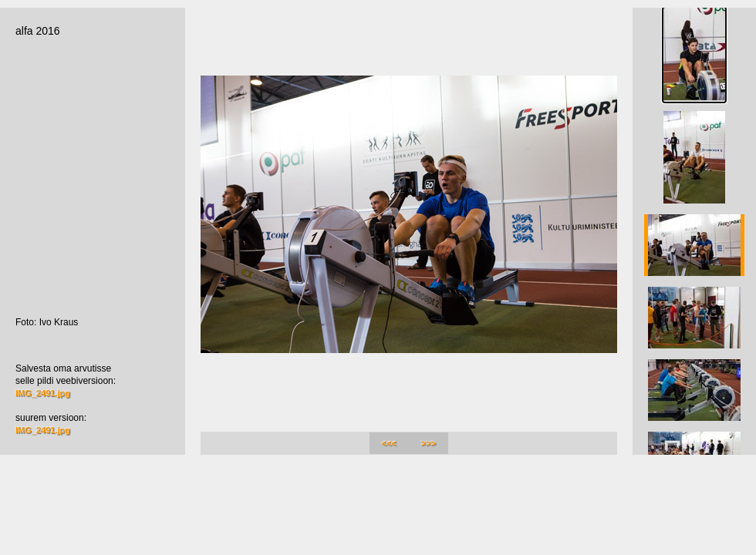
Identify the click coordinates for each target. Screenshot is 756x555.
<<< (389, 443)
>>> (429, 443)
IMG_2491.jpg (43, 393)
